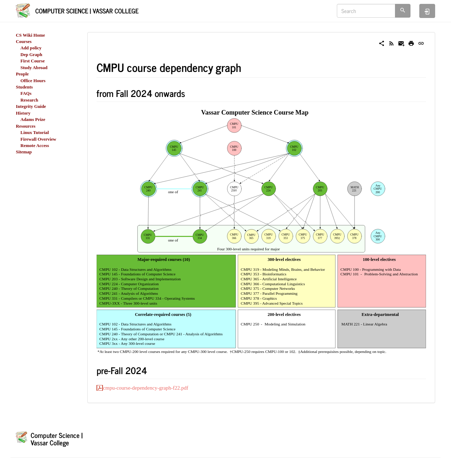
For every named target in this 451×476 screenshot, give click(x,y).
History (23, 113)
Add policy (31, 48)
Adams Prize (33, 120)
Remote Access (35, 146)
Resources (26, 126)
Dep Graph (31, 55)
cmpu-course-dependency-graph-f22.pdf (146, 388)
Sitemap (24, 152)
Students (24, 87)
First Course (33, 61)
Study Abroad (34, 68)
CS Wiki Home (30, 35)
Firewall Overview (38, 139)
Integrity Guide (31, 106)
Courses (24, 42)
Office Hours (33, 81)
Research (29, 100)
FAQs (26, 93)
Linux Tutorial (35, 133)
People (22, 74)
